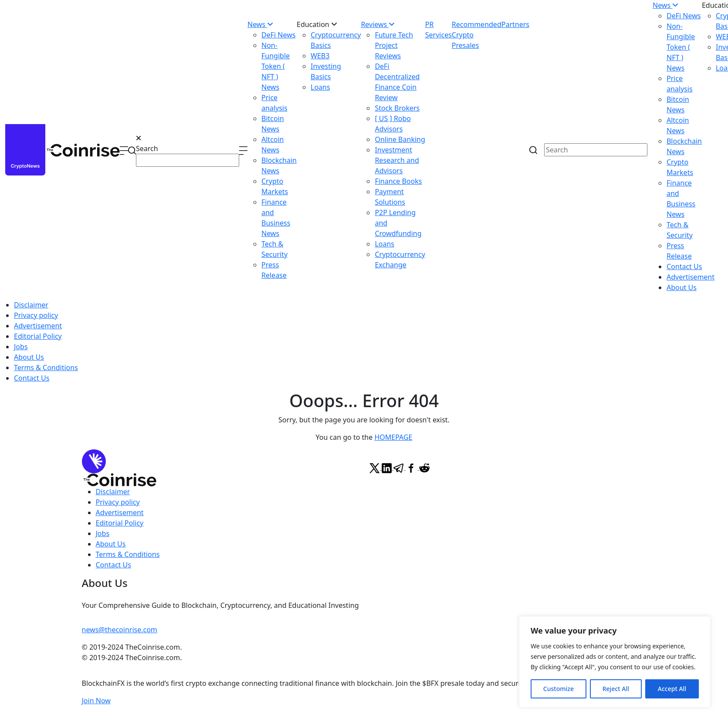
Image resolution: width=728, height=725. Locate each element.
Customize (559, 689)
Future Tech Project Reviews (394, 45)
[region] (615, 662)
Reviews (378, 24)
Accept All (672, 689)
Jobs (21, 347)
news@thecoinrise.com (120, 630)
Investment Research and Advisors (397, 160)
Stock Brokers (397, 108)
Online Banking (400, 139)
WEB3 (320, 56)
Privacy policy (36, 315)
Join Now (96, 701)
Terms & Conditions (46, 368)
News (260, 24)
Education (317, 24)
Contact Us (684, 266)
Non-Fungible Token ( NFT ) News (276, 66)
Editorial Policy (38, 336)
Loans (320, 87)
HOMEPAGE (393, 437)
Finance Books (398, 181)
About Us (682, 287)
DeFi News (278, 35)
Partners (515, 24)
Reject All (616, 689)
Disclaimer (31, 305)
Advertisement (691, 277)
